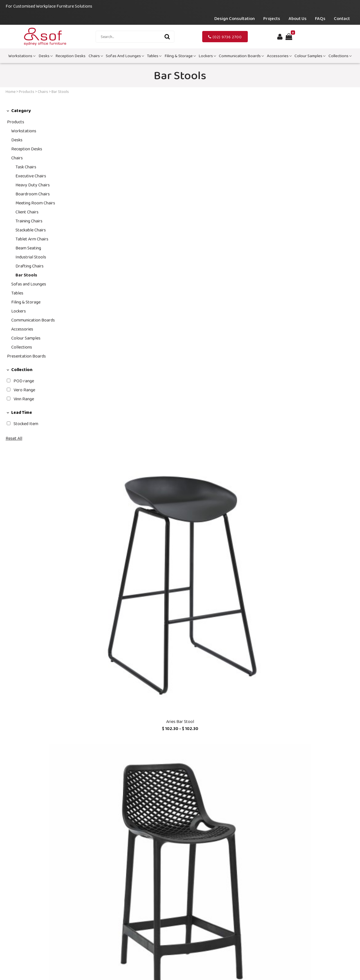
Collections (340, 56)
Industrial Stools (31, 257)
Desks (46, 56)
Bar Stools (26, 275)
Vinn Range (24, 399)
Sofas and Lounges (125, 56)
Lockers (207, 56)
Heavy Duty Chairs (33, 185)
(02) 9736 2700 (225, 37)
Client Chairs (27, 212)
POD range (24, 381)
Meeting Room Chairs (35, 203)
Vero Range (24, 390)
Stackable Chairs (31, 230)
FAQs (320, 18)
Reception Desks (70, 56)
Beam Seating (28, 248)
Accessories (279, 56)
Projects (272, 18)
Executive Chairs (31, 176)
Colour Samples (310, 56)
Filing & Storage (180, 56)
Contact (342, 18)
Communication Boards (241, 56)
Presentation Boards (26, 356)
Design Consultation (235, 18)
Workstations (22, 56)
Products (27, 91)
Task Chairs (26, 167)
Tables (154, 56)
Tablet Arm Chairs (32, 239)
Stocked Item (26, 424)
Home (11, 91)
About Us (298, 18)
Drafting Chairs (30, 266)
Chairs (96, 56)
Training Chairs (29, 221)
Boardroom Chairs (33, 194)
